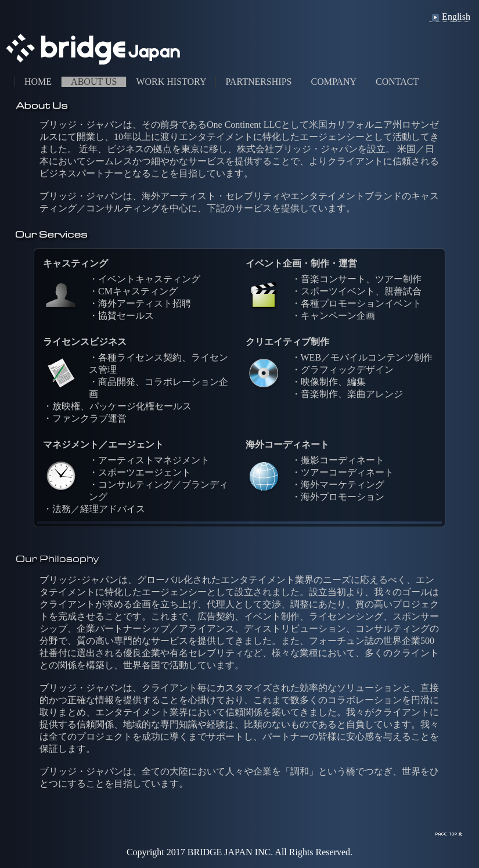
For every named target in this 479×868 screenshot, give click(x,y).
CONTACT (397, 82)
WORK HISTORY (171, 82)
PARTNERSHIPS (258, 82)
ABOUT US (94, 82)
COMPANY (334, 82)
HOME (38, 82)
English (450, 17)
